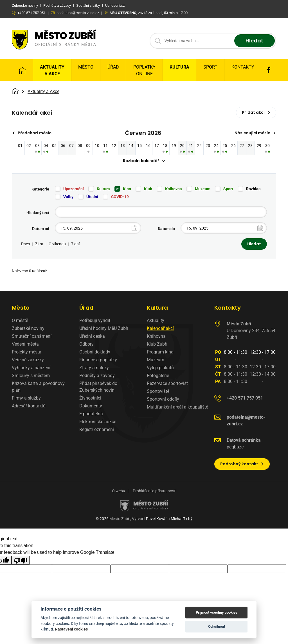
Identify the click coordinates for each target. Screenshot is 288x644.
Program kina (160, 352)
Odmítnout (217, 626)
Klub (148, 189)
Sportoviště (158, 392)
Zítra (39, 244)
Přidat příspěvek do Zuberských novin (98, 387)
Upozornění (74, 189)
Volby (68, 197)
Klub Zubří (157, 344)
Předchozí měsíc (32, 133)
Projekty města (27, 352)
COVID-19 (120, 197)
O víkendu (57, 244)
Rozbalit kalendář (144, 161)
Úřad (113, 67)
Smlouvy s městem (31, 376)
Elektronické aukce (98, 422)
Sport (210, 67)
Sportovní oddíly (163, 399)
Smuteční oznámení (32, 336)
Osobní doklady (95, 352)
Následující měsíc (255, 133)
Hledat (254, 41)
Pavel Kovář (156, 519)
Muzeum (203, 189)
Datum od (41, 229)
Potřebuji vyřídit (95, 321)
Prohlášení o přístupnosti (155, 491)
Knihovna (174, 189)
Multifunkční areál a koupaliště (177, 407)
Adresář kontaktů (29, 406)
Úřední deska (92, 336)
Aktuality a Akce (52, 70)
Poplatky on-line (144, 70)
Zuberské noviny (28, 329)
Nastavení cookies (71, 629)
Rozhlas (253, 189)
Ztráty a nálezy (94, 368)
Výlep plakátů (160, 368)
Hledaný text (38, 213)
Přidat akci (256, 112)
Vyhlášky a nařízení (31, 368)
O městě (20, 321)
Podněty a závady (97, 376)
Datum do (166, 229)
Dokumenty (91, 406)
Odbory (86, 344)
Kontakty (243, 67)
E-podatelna (91, 414)
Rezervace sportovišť (167, 384)
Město (86, 67)
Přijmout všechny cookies (217, 612)
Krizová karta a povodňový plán (38, 387)
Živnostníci (90, 398)
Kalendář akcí (160, 329)
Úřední (92, 197)
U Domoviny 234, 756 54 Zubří (251, 331)
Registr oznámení (97, 430)
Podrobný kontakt (242, 464)
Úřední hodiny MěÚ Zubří (104, 329)
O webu (119, 491)
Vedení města (25, 344)
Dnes (25, 244)
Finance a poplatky (98, 360)
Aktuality (156, 321)
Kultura (179, 67)
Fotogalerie (158, 376)
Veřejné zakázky (28, 360)
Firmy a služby (26, 398)
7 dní (75, 244)
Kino (127, 189)
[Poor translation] (21, 560)
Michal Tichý (182, 519)
